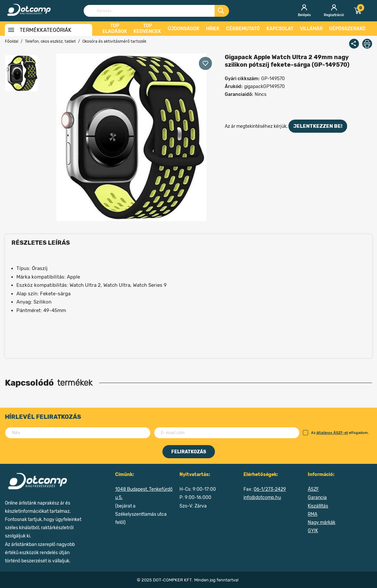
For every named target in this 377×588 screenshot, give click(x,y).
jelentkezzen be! (318, 126)
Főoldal (12, 41)
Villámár (311, 29)
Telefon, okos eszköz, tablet (50, 41)
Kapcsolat (280, 29)
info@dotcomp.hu (262, 498)
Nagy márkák (322, 522)
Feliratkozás (189, 452)
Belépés (304, 11)
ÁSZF (313, 489)
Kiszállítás (318, 506)
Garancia (317, 498)
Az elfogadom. (336, 433)
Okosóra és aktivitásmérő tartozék (114, 41)
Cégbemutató (243, 29)
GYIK (313, 531)
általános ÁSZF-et (332, 433)
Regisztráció (334, 11)
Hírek (213, 29)
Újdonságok (184, 29)
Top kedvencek (147, 29)
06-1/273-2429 (270, 489)
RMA (313, 514)
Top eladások (115, 29)
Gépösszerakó (347, 29)
